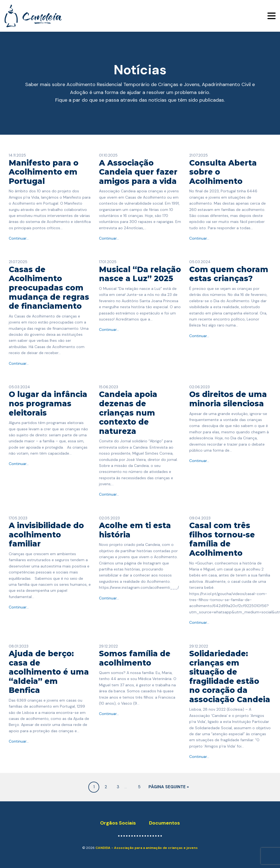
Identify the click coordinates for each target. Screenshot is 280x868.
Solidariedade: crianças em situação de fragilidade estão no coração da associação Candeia (230, 676)
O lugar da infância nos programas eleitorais (48, 403)
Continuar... (19, 238)
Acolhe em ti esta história (135, 530)
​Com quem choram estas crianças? (229, 274)
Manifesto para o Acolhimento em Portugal (44, 172)
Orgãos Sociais (118, 823)
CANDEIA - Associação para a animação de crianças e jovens (147, 848)
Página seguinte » (169, 787)
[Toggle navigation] (272, 16)
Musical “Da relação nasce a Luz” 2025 (140, 274)
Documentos (164, 823)
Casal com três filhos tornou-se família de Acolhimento (222, 539)
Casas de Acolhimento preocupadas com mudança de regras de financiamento (49, 288)
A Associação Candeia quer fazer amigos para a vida (138, 172)
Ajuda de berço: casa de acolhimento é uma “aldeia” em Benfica (49, 672)
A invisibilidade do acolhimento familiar (46, 535)
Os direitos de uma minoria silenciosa (228, 399)
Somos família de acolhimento (135, 658)
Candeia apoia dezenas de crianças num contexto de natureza (128, 413)
